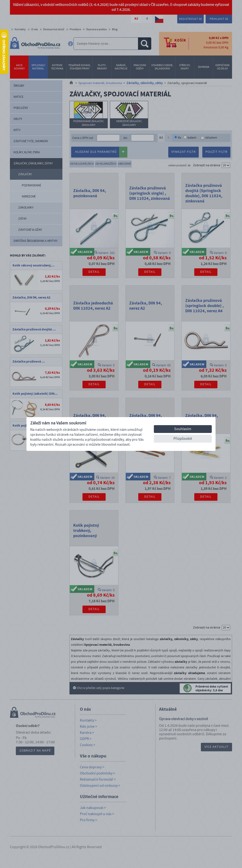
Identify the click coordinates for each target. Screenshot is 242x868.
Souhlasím (183, 429)
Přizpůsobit (183, 439)
